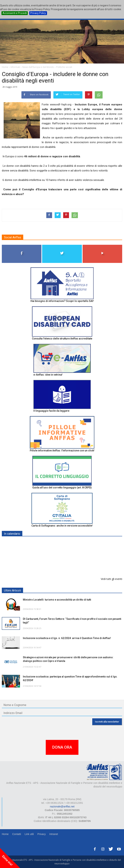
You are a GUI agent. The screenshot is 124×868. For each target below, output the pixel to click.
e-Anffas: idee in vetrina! (48, 375)
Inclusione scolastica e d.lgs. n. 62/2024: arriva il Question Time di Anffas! (67, 638)
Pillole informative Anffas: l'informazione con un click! (62, 451)
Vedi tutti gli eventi (111, 579)
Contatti (17, 834)
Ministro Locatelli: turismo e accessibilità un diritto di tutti (57, 600)
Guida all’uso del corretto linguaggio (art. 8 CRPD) (62, 488)
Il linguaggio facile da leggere (51, 411)
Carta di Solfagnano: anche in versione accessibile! (62, 526)
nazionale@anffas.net (62, 806)
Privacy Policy (38, 13)
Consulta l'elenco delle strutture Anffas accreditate (62, 339)
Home (5, 834)
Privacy (42, 834)
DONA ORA (62, 747)
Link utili (29, 834)
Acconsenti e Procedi (15, 13)
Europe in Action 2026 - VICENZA (43, 561)
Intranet (54, 834)
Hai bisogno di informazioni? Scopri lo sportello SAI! (62, 301)
